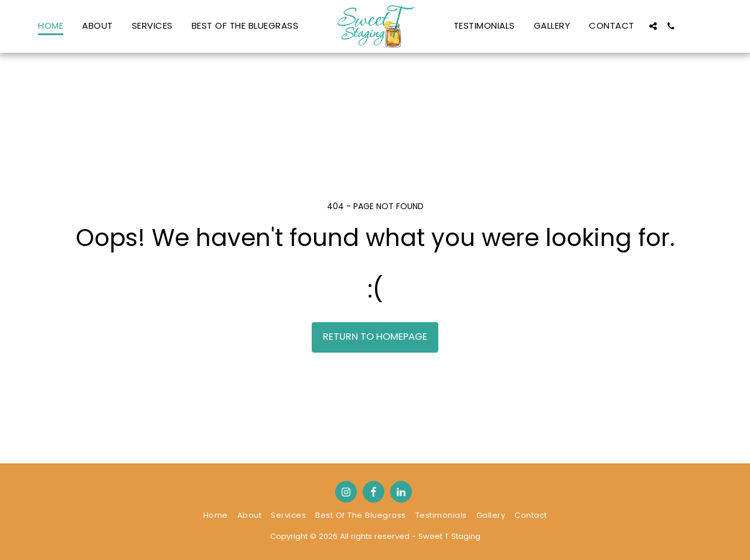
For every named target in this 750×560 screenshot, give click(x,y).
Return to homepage (375, 337)
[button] (653, 26)
